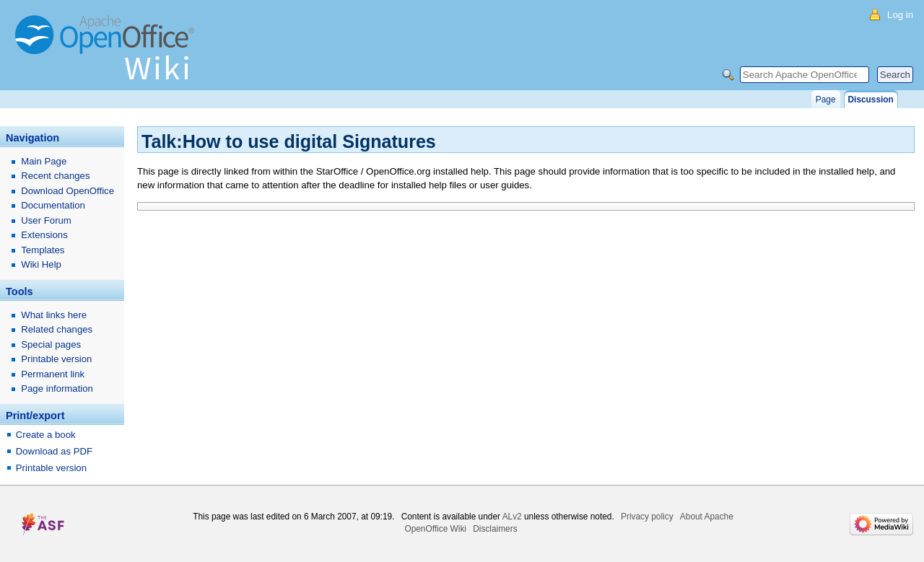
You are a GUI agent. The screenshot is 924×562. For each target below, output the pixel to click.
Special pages (51, 344)
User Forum (46, 220)
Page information (57, 388)
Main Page (44, 161)
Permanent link (53, 374)
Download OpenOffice (67, 191)
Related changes (57, 329)
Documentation (53, 205)
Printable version (56, 359)
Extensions (44, 235)
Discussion (871, 100)
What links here (54, 315)
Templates (43, 250)
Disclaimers (495, 529)
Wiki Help (41, 264)
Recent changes (55, 176)
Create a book (46, 435)
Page (826, 100)
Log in (900, 15)
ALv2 (512, 517)
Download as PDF (54, 451)
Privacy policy (647, 517)
